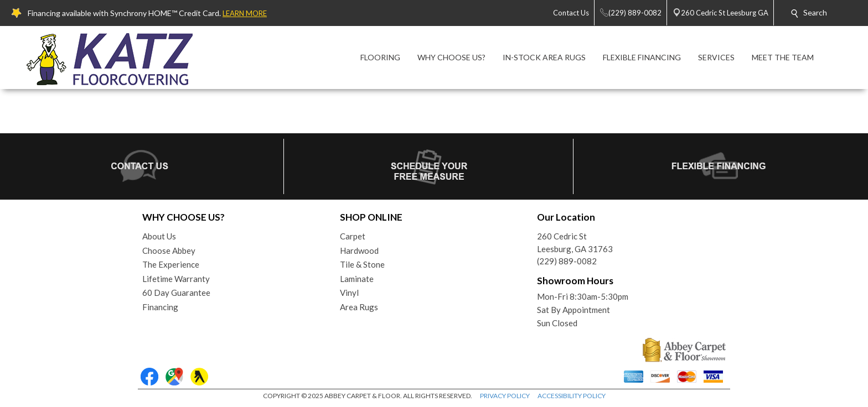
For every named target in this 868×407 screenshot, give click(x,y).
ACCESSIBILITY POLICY (572, 396)
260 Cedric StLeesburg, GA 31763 (575, 242)
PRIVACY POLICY (505, 396)
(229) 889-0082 (567, 261)
